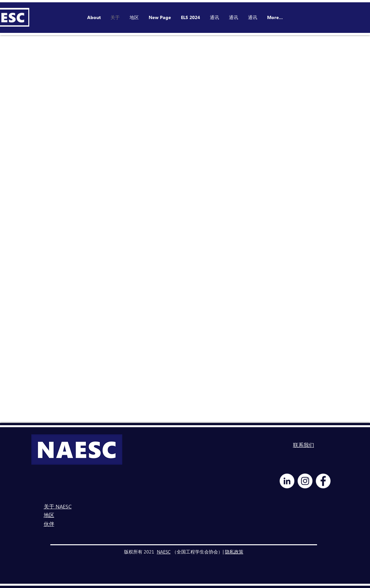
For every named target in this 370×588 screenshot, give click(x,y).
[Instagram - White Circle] (305, 481)
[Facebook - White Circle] (323, 481)
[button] (190, 17)
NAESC (164, 552)
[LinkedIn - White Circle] (287, 481)
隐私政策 (234, 552)
